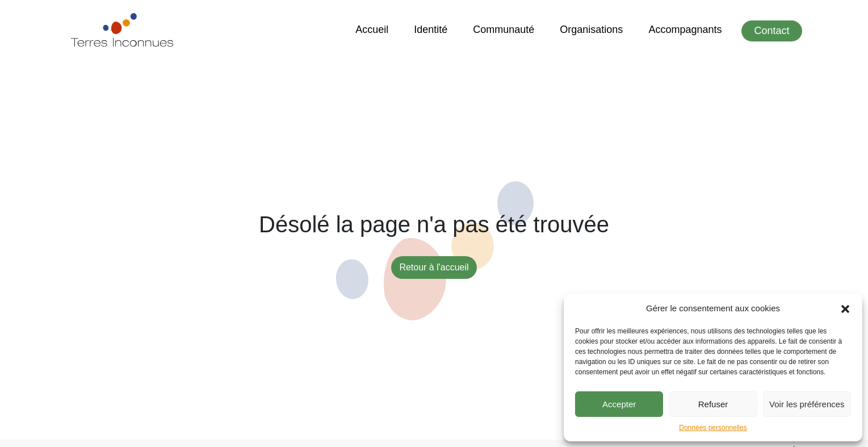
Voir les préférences (807, 404)
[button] (845, 308)
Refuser (713, 404)
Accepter (619, 404)
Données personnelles (713, 428)
